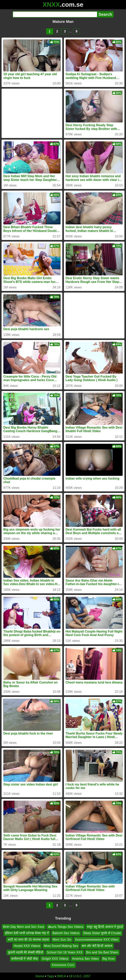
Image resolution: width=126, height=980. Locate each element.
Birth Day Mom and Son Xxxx (24, 927)
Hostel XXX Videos (27, 946)
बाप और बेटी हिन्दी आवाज (97, 946)
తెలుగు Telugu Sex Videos (66, 927)
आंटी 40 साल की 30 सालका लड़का (28, 940)
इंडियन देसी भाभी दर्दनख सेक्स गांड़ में (27, 933)
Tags (50, 976)
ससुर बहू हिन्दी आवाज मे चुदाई (105, 927)
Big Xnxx (109, 959)
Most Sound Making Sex (61, 946)
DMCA (62, 976)
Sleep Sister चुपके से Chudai (102, 933)
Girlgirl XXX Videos (55, 959)
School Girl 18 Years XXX (65, 952)
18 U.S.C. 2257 (80, 976)
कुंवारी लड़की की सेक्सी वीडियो (26, 952)
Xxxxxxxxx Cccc (63, 965)
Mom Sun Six (62, 940)
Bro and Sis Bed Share (102, 952)
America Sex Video (85, 959)
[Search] (55, 14)
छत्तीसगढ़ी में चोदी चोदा (25, 959)
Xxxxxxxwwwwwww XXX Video (97, 940)
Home (40, 976)
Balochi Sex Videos (66, 933)
